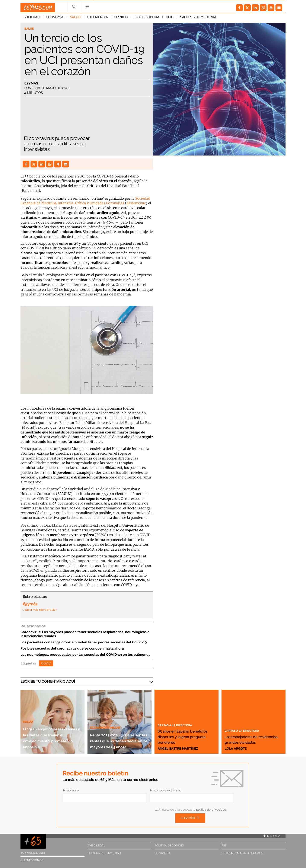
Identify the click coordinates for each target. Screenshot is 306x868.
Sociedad (32, 19)
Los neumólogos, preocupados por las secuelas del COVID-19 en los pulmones (85, 655)
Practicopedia (147, 19)
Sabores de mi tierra (198, 19)
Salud (75, 19)
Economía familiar (108, 709)
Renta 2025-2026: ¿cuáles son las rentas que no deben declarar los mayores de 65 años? (117, 731)
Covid (46, 663)
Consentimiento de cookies (242, 853)
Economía (55, 19)
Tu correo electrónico (165, 790)
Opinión (121, 19)
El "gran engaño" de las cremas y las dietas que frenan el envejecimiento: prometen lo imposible (52, 731)
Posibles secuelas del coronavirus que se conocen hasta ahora (72, 648)
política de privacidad (211, 810)
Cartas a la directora (179, 719)
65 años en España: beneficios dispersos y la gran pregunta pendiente (186, 733)
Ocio (170, 19)
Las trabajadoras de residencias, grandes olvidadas (251, 736)
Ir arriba (272, 836)
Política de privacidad (104, 853)
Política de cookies (169, 845)
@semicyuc (136, 203)
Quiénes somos (32, 860)
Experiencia (98, 19)
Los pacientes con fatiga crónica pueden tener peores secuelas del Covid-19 (84, 642)
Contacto (162, 853)
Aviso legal (96, 845)
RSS (224, 845)
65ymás (31, 84)
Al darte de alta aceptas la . (191, 810)
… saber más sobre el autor (40, 610)
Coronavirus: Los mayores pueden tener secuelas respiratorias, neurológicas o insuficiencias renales (85, 634)
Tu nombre (71, 790)
